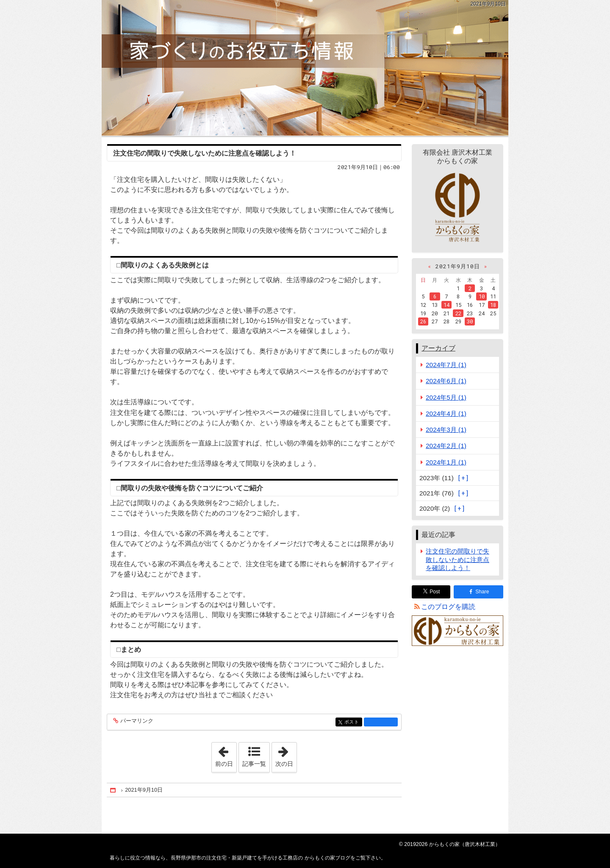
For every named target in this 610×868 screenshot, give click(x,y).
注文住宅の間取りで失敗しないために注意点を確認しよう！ (205, 153)
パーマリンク (136, 721)
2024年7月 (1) (446, 365)
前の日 (226, 755)
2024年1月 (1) (446, 462)
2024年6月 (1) (446, 381)
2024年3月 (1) (446, 430)
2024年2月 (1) (446, 446)
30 (470, 321)
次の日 (286, 755)
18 (493, 305)
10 (482, 296)
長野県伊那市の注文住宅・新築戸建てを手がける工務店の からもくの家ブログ (305, 68)
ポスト (353, 722)
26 (423, 321)
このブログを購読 (448, 607)
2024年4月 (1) (446, 413)
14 (446, 305)
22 (458, 313)
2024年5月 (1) (446, 397)
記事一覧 (254, 764)
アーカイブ (438, 348)
